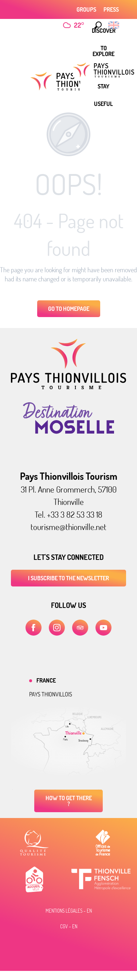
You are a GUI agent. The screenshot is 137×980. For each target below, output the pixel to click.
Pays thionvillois (51, 694)
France (46, 680)
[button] (98, 25)
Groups (86, 9)
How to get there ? (69, 801)
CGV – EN (69, 926)
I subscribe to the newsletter (68, 578)
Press (111, 9)
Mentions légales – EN (69, 911)
